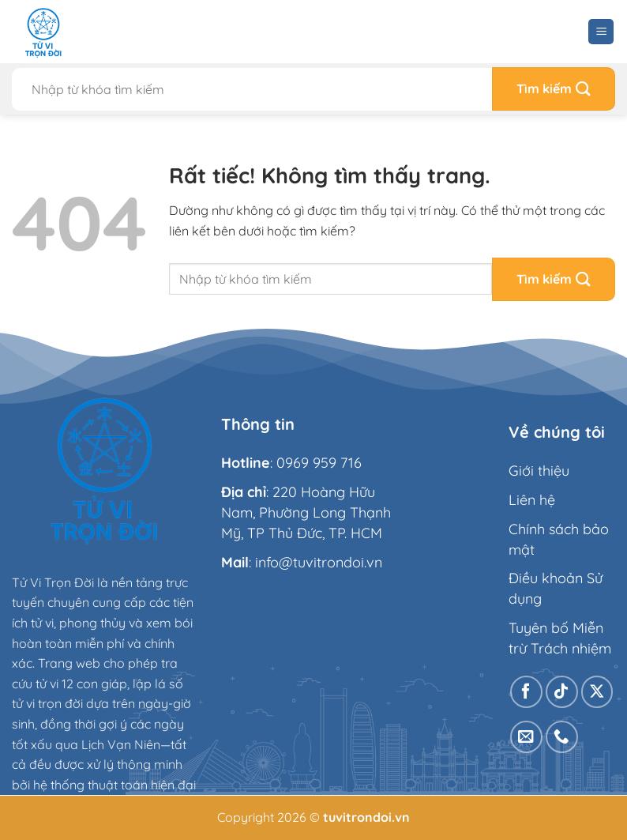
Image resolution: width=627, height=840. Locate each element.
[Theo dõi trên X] (597, 692)
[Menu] (601, 32)
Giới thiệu (539, 471)
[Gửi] (554, 89)
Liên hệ (532, 500)
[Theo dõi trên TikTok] (562, 692)
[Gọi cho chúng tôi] (562, 737)
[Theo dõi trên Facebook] (526, 692)
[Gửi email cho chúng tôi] (526, 737)
